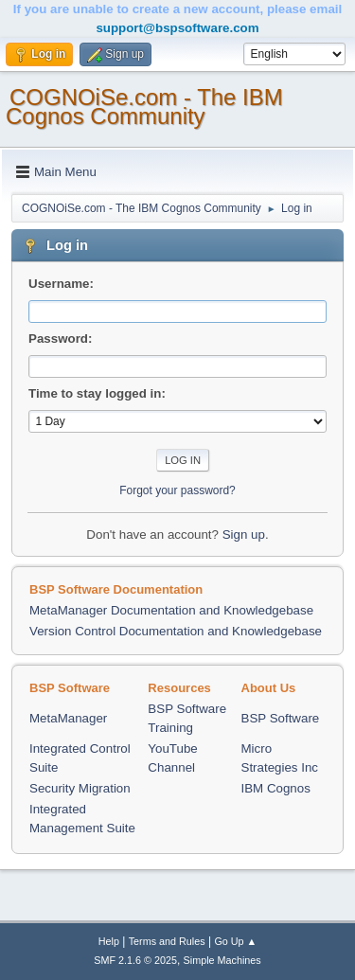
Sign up (244, 535)
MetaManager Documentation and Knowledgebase (171, 610)
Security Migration (80, 788)
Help (109, 941)
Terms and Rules (167, 941)
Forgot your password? (177, 490)
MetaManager (68, 718)
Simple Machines (222, 960)
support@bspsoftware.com (177, 28)
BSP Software (281, 718)
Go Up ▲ (235, 941)
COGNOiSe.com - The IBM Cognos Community (144, 107)
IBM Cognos (276, 788)
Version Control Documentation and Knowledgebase (176, 631)
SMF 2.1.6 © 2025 (135, 960)
